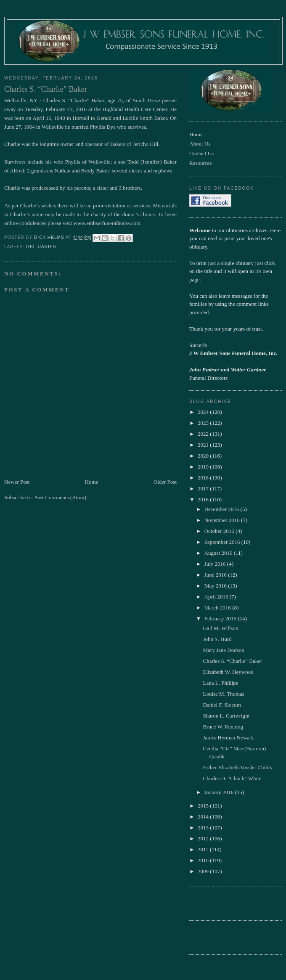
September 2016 (223, 542)
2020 (204, 456)
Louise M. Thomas (223, 694)
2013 (204, 828)
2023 (204, 423)
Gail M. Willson (220, 628)
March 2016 (218, 608)
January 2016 (220, 792)
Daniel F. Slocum (222, 705)
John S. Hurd (217, 639)
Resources (200, 163)
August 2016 (219, 553)
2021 (204, 445)
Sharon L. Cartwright (226, 716)
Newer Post (17, 482)
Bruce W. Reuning (223, 727)
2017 (204, 489)
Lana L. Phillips (220, 683)
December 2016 (222, 509)
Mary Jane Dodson (223, 650)
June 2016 (216, 575)
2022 (204, 434)
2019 (204, 467)
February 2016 (221, 618)
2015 (204, 806)
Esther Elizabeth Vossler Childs (237, 767)
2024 (204, 412)
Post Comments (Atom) (61, 497)
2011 (204, 849)
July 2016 (216, 564)
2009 (204, 871)
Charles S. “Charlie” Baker (232, 661)
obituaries (41, 247)
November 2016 (223, 520)
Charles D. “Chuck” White (232, 778)
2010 (204, 860)
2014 (204, 817)
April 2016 (217, 597)
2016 (204, 499)
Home (92, 482)
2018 (204, 478)
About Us (200, 144)
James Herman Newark (228, 738)
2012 (204, 838)
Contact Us (201, 153)
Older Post (165, 482)
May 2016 (216, 586)
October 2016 (220, 531)
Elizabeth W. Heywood (228, 672)
